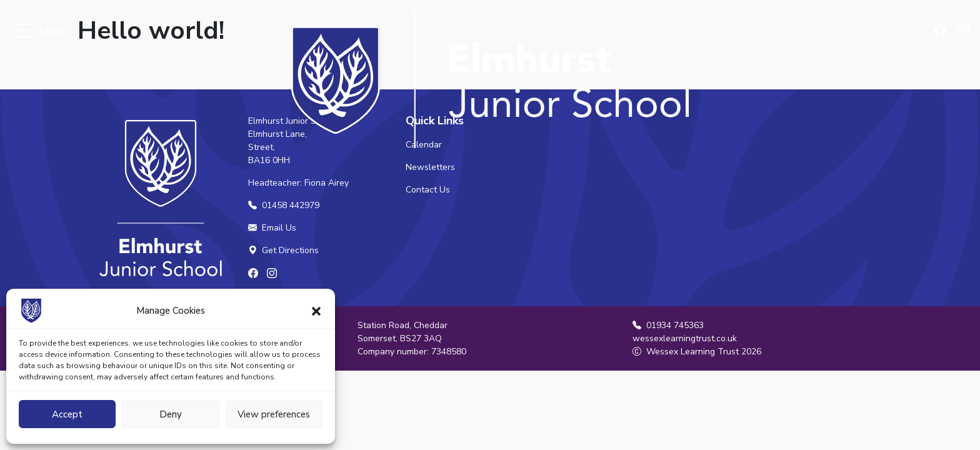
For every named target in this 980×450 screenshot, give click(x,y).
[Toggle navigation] (23, 32)
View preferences (274, 414)
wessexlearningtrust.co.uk (685, 338)
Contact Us (428, 190)
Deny (171, 414)
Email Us (272, 228)
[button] (316, 311)
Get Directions (283, 250)
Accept (67, 414)
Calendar (424, 145)
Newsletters (430, 167)
